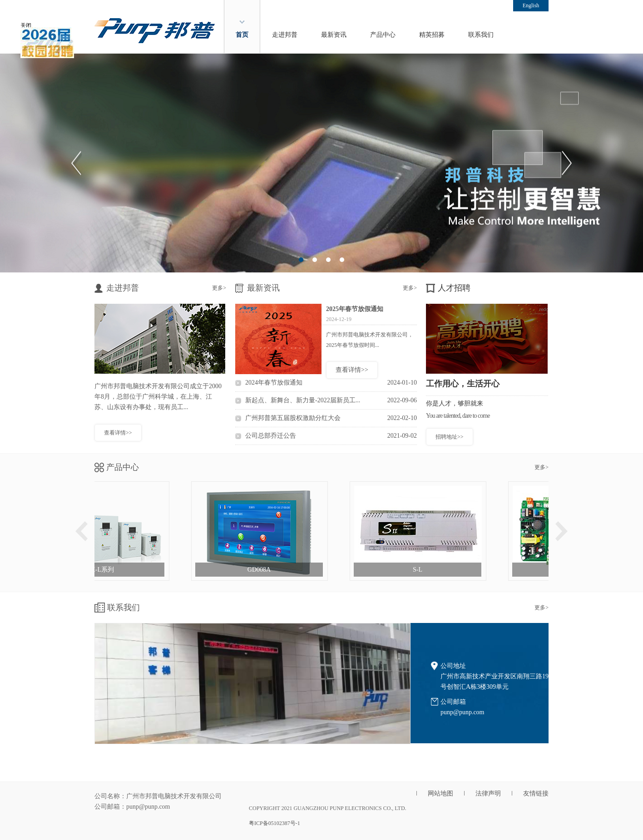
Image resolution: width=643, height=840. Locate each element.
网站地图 (440, 793)
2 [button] (315, 260)
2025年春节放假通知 (355, 309)
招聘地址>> (450, 437)
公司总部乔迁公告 (331, 436)
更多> (219, 288)
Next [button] (566, 163)
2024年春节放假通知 (331, 383)
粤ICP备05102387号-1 (275, 823)
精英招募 (432, 35)
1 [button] (301, 260)
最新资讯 (334, 35)
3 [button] (328, 260)
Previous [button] (77, 163)
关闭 (24, 23)
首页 (242, 35)
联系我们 (481, 35)
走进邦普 (285, 35)
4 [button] (342, 260)
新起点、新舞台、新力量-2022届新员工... (331, 400)
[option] (321, 163)
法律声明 (488, 793)
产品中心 (383, 35)
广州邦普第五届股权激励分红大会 (331, 418)
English (531, 5)
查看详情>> (118, 433)
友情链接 (536, 793)
